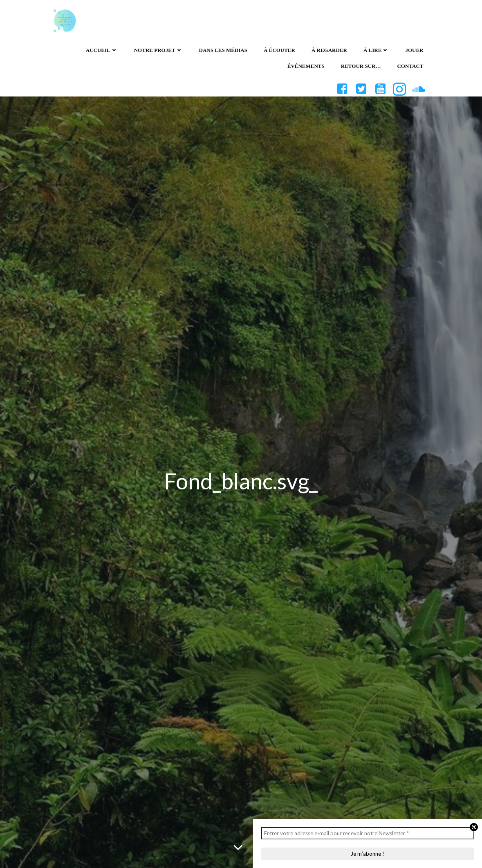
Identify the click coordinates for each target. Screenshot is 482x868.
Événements (306, 65)
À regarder (329, 49)
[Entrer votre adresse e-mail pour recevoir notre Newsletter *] (368, 833)
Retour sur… (361, 65)
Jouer (414, 49)
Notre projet (158, 49)
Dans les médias (223, 49)
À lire (376, 49)
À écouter (279, 49)
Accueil (101, 49)
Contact (410, 65)
